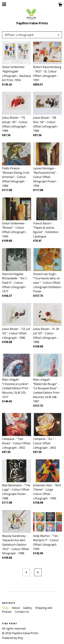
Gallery (28, 608)
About (16, 608)
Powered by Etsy (13, 638)
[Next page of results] (38, 572)
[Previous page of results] (26, 572)
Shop (6, 608)
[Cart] (60, 5)
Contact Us (22, 612)
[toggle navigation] (4, 4)
